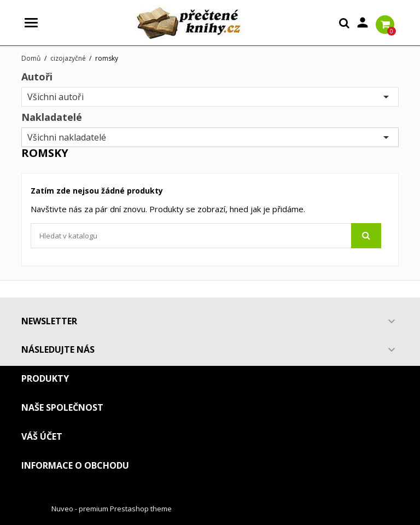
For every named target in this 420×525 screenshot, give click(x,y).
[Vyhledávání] (206, 236)
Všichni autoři (210, 97)
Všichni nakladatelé (210, 137)
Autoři (37, 77)
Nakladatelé (52, 117)
